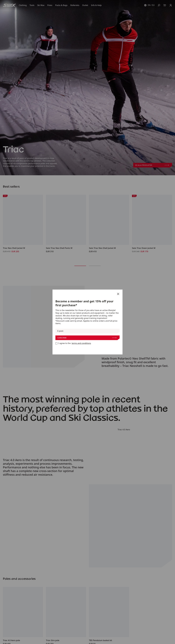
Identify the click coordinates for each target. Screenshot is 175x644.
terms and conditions (81, 343)
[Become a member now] (56, 343)
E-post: (60, 331)
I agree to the (73, 343)
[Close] (118, 294)
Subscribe (87, 338)
